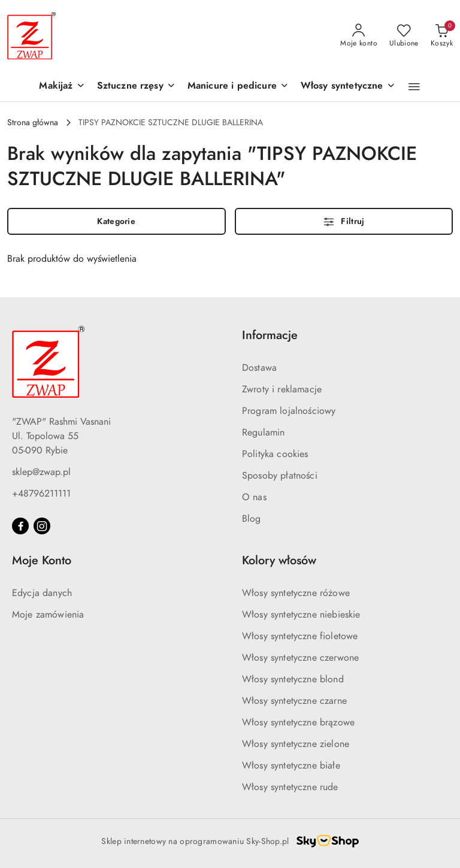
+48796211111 (41, 494)
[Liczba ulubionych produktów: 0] (404, 36)
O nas (254, 497)
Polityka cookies (275, 454)
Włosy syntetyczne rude (290, 787)
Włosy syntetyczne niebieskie (301, 615)
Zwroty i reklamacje (282, 389)
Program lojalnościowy (289, 411)
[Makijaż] (62, 87)
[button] (414, 87)
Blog (252, 519)
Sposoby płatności (280, 476)
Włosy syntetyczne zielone (296, 744)
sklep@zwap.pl (41, 472)
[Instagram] (42, 526)
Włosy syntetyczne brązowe (298, 722)
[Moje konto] (359, 36)
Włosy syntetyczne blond (293, 679)
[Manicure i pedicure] (238, 87)
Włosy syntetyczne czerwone (300, 658)
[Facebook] (20, 526)
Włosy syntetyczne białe (291, 766)
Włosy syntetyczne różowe (296, 593)
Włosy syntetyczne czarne (294, 701)
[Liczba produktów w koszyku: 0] (442, 36)
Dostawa (259, 368)
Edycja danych (42, 593)
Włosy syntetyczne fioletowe (300, 636)
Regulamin (263, 433)
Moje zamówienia (48, 615)
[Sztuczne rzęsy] (136, 87)
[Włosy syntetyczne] (348, 87)
